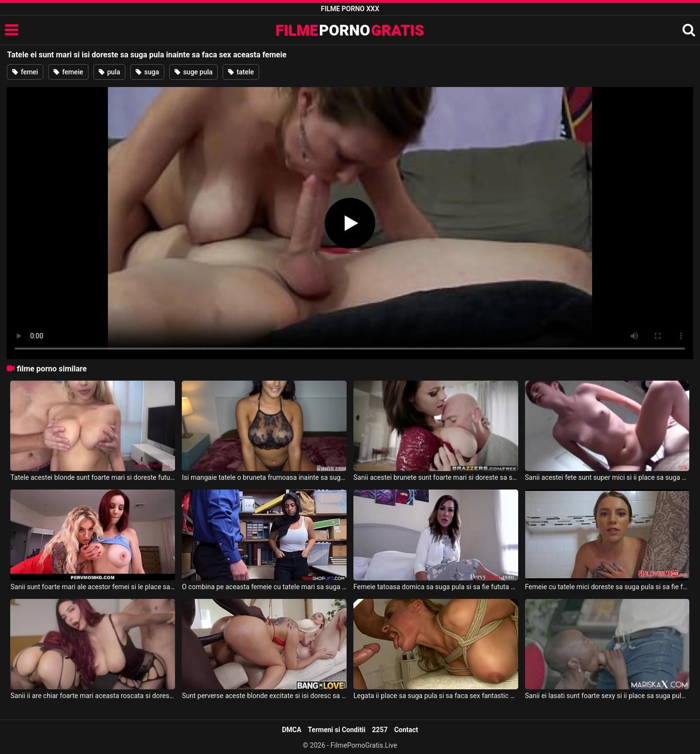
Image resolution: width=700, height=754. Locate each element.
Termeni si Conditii (336, 730)
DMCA (292, 730)
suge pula (193, 72)
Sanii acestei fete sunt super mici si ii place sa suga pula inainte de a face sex (607, 477)
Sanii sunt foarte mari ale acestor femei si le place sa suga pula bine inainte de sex (93, 587)
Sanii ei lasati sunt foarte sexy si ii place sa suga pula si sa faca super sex (607, 696)
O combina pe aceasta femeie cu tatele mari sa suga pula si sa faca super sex (264, 587)
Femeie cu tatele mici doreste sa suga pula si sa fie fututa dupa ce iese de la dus (607, 587)
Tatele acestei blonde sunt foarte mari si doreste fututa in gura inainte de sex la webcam (93, 477)
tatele (241, 72)
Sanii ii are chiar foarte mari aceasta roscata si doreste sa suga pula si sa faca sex (93, 696)
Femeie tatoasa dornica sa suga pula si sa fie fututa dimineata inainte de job (436, 587)
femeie (68, 72)
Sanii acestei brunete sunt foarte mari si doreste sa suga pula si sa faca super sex (436, 477)
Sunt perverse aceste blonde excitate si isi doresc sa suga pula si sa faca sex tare (264, 696)
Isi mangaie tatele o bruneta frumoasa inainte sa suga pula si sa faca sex (264, 477)
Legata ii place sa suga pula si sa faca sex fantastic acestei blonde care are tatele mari (436, 696)
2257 (380, 730)
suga (147, 72)
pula (109, 72)
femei (25, 72)
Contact (406, 730)
